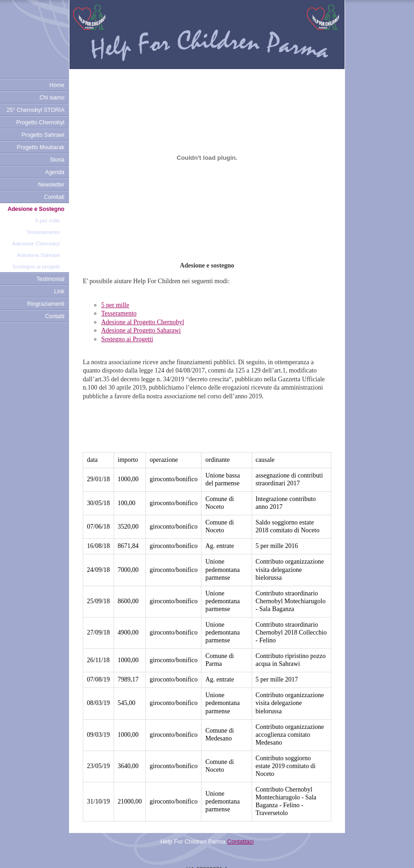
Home (57, 85)
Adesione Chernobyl (36, 244)
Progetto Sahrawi (43, 135)
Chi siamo (52, 98)
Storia (57, 160)
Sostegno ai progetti (36, 267)
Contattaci (241, 826)
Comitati (54, 197)
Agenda (55, 172)
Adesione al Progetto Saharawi (141, 330)
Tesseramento (43, 232)
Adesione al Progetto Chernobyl (143, 322)
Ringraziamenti (46, 304)
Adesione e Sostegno (36, 209)
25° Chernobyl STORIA (35, 110)
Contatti (55, 316)
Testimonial (50, 279)
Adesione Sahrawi (38, 255)
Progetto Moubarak (41, 147)
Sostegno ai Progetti (127, 339)
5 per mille (48, 221)
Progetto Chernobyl (40, 122)
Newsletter (51, 185)
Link (59, 291)
